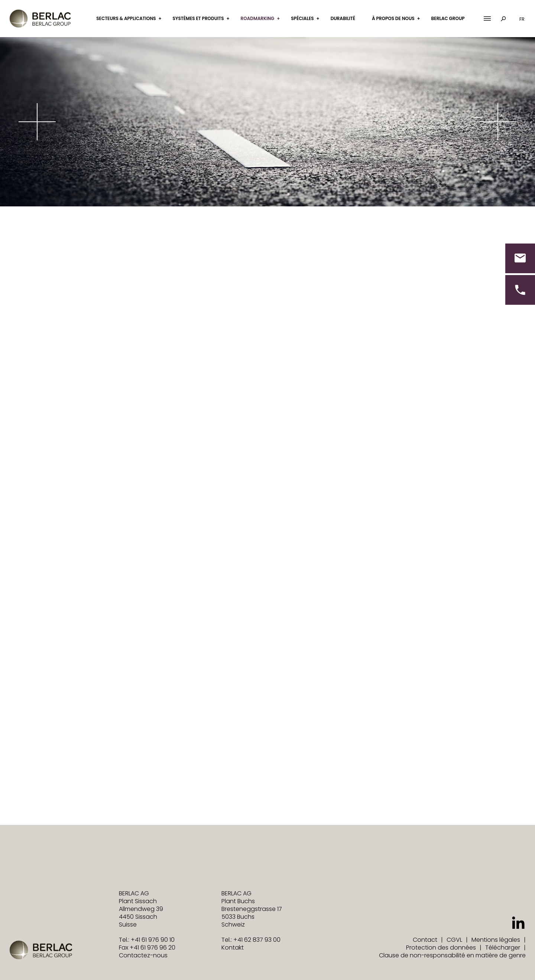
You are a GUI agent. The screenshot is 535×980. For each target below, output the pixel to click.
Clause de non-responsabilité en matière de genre (452, 955)
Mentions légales (496, 940)
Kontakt (233, 948)
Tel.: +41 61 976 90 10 (147, 940)
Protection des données (441, 948)
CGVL (454, 940)
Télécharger (503, 948)
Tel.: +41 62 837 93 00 (251, 940)
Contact (425, 940)
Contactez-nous (143, 955)
